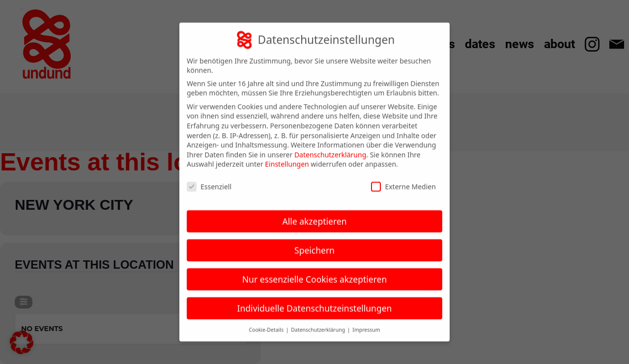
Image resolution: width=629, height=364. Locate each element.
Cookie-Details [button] (267, 323)
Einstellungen (287, 157)
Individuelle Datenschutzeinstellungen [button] (315, 302)
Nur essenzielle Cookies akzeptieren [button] (314, 273)
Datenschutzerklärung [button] (319, 323)
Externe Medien (403, 180)
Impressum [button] (366, 323)
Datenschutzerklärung (330, 148)
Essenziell (209, 180)
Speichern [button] (314, 244)
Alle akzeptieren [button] (315, 215)
